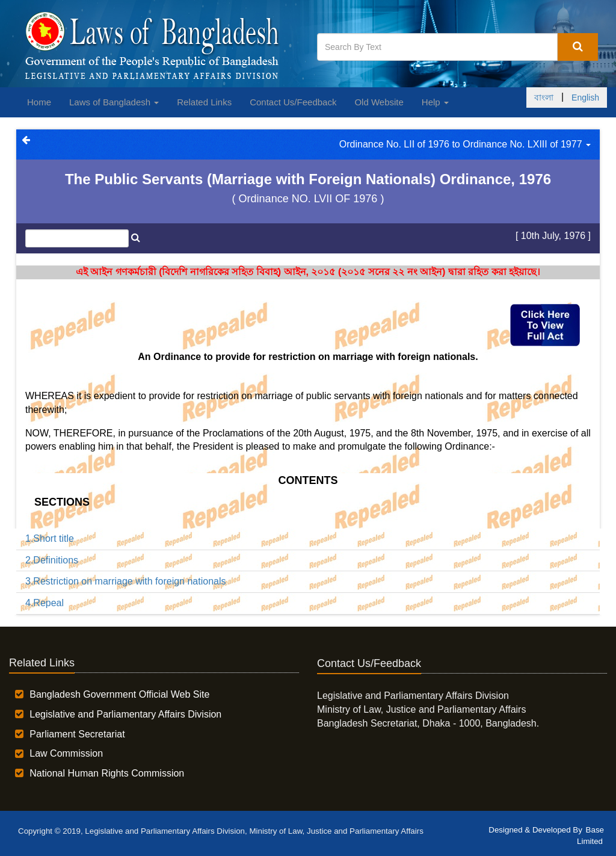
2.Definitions (52, 560)
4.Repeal (45, 603)
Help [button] (435, 102)
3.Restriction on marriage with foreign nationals (126, 581)
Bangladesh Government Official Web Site (119, 694)
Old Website (379, 102)
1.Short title (50, 538)
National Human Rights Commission (107, 773)
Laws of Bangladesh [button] (114, 102)
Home (39, 102)
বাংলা (544, 98)
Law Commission (66, 753)
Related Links (204, 102)
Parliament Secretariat (77, 734)
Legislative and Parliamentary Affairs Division (125, 714)
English (585, 98)
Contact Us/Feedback (293, 102)
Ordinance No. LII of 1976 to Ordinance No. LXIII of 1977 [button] (465, 144)
